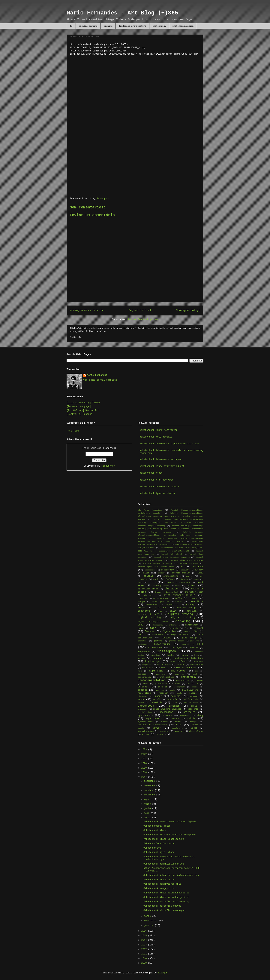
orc (197, 671)
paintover (161, 674)
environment (192, 625)
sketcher (174, 706)
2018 (145, 773)
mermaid (181, 665)
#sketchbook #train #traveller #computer (170, 835)
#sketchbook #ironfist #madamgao (164, 911)
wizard (146, 734)
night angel (156, 671)
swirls (191, 719)
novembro (150, 786)
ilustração (176, 648)
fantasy (149, 631)
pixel (146, 684)
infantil (193, 648)
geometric (143, 641)
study (200, 715)
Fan (186, 628)
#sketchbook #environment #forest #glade (170, 822)
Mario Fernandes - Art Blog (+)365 (122, 13)
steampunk (185, 716)
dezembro (150, 781)
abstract (198, 567)
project (160, 690)
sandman (194, 696)
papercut (179, 674)
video (194, 728)
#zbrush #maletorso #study (158, 564)
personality (144, 677)
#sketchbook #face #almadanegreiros (166, 893)
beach (196, 579)
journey (184, 655)
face (153, 628)
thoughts (194, 722)
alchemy (199, 570)
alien (146, 573)
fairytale (173, 628)
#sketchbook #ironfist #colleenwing (166, 902)
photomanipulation (183, 26)
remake (179, 693)
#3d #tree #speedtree (150, 510)
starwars (167, 715)
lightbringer (153, 661)
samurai (176, 696)
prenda (195, 687)
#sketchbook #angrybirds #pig (162, 884)
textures (179, 722)
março (148, 916)
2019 (145, 768)
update (141, 728)
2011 (145, 954)
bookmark (186, 583)
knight (141, 658)
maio (147, 813)
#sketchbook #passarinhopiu (157, 493)
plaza (177, 684)
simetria (157, 703)
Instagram (103, 199)
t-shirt (165, 722)
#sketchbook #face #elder (160, 880)
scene (141, 699)
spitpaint (189, 712)
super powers (154, 719)
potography (180, 687)
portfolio (192, 684)
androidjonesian (181, 573)
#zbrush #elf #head (171, 554)
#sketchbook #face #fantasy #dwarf (162, 466)
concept (191, 605)
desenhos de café (148, 614)
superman (175, 719)
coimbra (193, 598)
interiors (155, 655)
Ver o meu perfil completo (100, 380)
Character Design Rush (167, 592)
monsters (148, 668)
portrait (143, 687)
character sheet (194, 592)
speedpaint (166, 712)
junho (148, 809)
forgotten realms (180, 635)
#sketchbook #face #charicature (164, 839)
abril (148, 818)
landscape (158, 658)
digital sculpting (183, 618)
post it (163, 687)
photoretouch (183, 681)
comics (179, 602)
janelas (170, 655)
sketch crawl (191, 703)
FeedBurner (108, 466)
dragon (165, 622)
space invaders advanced (167, 709)
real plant (144, 693)
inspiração (144, 652)
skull (194, 706)
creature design (186, 608)
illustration (155, 648)
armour (189, 576)
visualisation (146, 731)
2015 (145, 936)
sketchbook (146, 706)
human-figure (162, 644)
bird (140, 583)
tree (179, 725)
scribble (173, 699)
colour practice (160, 602)
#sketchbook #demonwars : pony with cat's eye (169, 444)
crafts (141, 608)
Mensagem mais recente (87, 310)
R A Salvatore (190, 690)
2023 (145, 750)
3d (71, 26)
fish (186, 632)
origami (142, 674)
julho (148, 804)
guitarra (194, 641)
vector (157, 728)
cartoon (191, 586)
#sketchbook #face (151, 473)
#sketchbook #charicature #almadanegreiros (171, 875)
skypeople (143, 709)
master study (164, 665)
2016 (145, 931)
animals (148, 576)
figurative (169, 631)
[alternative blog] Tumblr (83, 403)
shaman (141, 703)
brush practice (161, 586)
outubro (149, 790)
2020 (145, 763)
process (142, 690)
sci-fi (157, 699)
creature (160, 608)
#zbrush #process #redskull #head (156, 567)
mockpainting (197, 665)
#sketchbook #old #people (156, 437)
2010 (145, 959)
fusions (166, 638)
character (172, 589)
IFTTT (199, 644)
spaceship (193, 709)
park (195, 674)
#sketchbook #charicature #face (164, 864)
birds (152, 582)
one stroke (178, 671)
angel (200, 573)
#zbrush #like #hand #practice (187, 560)
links (172, 661)
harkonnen (143, 644)
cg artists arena (148, 589)
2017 (145, 777)
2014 (145, 940)
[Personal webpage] (79, 407)
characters (150, 595)
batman (184, 579)
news (140, 671)
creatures (144, 611)
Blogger (163, 973)
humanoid (184, 644)
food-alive (158, 635)
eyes (140, 628)
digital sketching (147, 622)
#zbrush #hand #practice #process (172, 557)
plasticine (161, 684)
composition (171, 605)
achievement (168, 570)
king (197, 655)
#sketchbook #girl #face (159, 852)
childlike (143, 599)
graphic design (176, 641)
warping (164, 731)
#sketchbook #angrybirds (159, 889)
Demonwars (192, 611)
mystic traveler (186, 668)
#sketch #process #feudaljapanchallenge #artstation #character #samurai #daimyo (171, 535)
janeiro (149, 925)
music (165, 668)
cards (178, 586)
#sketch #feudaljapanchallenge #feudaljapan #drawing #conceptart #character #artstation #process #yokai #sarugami (171, 529)
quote (173, 690)
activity (185, 570)
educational (157, 625)
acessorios (150, 570)
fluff (141, 635)
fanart (199, 628)
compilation (151, 605)
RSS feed (73, 431)
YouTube (160, 734)
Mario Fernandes (97, 375)
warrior (179, 731)
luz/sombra (198, 661)
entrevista (174, 625)
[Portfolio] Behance (79, 414)
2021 (145, 759)
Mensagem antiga (188, 310)
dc (161, 611)
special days (145, 712)
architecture (171, 576)
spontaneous (145, 715)
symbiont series (146, 722)
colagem (142, 602)
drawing (108, 26)
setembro (150, 795)
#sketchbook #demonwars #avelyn (160, 487)
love (184, 661)
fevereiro (151, 921)
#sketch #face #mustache (159, 844)
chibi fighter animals (179, 595)
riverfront (143, 696)
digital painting (149, 618)
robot (158, 696)
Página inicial (140, 310)
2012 (145, 949)
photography (159, 26)
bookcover (170, 583)
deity (173, 611)
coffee (179, 598)
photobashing (167, 677)
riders (193, 693)
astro (169, 579)
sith (175, 703)
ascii (156, 579)
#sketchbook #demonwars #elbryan (161, 459)
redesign (163, 693)
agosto (149, 800)
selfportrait (191, 699)
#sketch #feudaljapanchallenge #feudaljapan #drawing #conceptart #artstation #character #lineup (171, 516)
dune (141, 625)
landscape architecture (132, 26)
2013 (145, 945)
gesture (158, 641)
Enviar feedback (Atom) (143, 320)
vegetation (177, 728)
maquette (147, 665)
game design (189, 638)
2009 (145, 963)
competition (196, 602)
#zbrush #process (189, 564)
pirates (200, 681)
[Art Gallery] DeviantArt (83, 410)
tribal (195, 725)
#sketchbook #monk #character (159, 430)
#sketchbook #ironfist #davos (162, 906)
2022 (145, 754)
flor (196, 631)
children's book (161, 599)
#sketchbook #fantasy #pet (157, 480)
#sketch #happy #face (157, 826)
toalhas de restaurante (152, 725)
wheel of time (196, 731)
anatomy (162, 573)
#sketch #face (152, 848)
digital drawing (88, 26)
